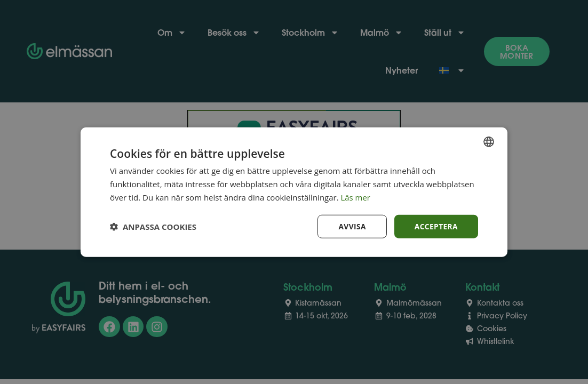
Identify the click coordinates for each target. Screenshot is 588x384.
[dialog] (294, 192)
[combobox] (489, 141)
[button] (153, 226)
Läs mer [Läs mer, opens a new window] (356, 197)
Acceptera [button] (436, 226)
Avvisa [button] (351, 226)
